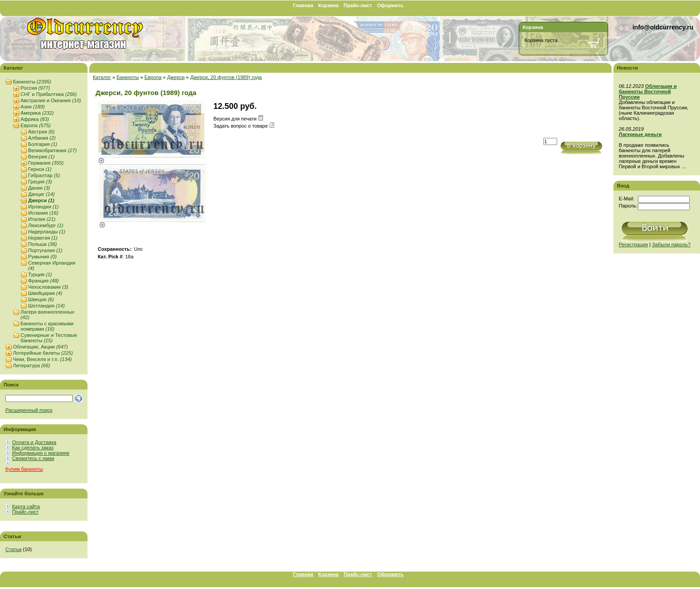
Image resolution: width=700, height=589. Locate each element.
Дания (39, 188)
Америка (37, 113)
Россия (35, 88)
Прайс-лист (358, 5)
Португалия (45, 250)
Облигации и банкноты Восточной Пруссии (648, 91)
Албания (42, 138)
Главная (303, 5)
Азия (33, 107)
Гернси (40, 169)
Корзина (329, 5)
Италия (42, 219)
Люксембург (46, 225)
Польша (43, 244)
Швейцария (45, 293)
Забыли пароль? (671, 245)
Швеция (41, 299)
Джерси (41, 200)
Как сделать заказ (33, 448)
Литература (31, 365)
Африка (35, 119)
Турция (40, 274)
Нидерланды (47, 232)
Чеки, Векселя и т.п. (42, 359)
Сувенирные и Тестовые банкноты (49, 338)
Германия (46, 163)
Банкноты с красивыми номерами (47, 326)
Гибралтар (44, 175)
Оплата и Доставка (34, 442)
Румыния (42, 257)
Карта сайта (26, 506)
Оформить (390, 5)
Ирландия (43, 207)
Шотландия (46, 306)
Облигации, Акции (40, 347)
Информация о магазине (41, 453)
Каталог (102, 77)
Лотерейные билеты (43, 353)
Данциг (42, 194)
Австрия (41, 132)
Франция (44, 281)
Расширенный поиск (29, 410)
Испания (43, 213)
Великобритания (52, 150)
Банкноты (32, 82)
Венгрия (41, 157)
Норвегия (43, 238)
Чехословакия (48, 287)
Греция (40, 182)
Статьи (13, 549)
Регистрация (633, 245)
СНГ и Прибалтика (49, 94)
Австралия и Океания (51, 100)
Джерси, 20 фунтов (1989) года (226, 77)
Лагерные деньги (640, 134)
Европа (35, 125)
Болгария (43, 144)
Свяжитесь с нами (33, 458)
